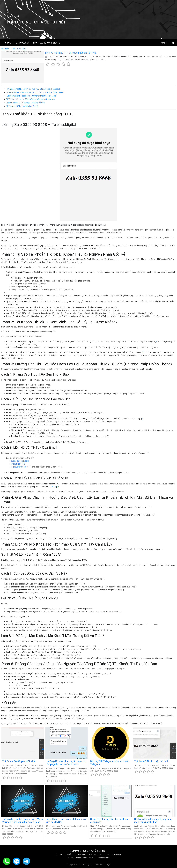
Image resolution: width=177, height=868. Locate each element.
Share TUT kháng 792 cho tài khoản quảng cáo (109, 820)
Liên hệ (56, 43)
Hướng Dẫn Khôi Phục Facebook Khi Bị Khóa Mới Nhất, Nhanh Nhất (35, 92)
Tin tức (7, 43)
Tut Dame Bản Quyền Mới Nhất (19, 761)
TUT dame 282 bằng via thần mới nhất (22, 106)
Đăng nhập (165, 43)
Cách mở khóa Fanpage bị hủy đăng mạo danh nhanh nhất (153, 820)
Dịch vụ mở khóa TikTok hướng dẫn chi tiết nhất (71, 53)
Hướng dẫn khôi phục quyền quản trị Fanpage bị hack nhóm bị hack (66, 763)
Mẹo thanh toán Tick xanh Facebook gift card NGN (66, 820)
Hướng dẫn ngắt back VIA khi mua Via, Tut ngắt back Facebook (33, 89)
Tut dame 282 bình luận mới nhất (152, 761)
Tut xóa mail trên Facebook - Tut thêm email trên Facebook (32, 96)
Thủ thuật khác (40, 43)
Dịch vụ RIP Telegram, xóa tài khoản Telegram (110, 763)
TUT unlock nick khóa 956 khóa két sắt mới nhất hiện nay (30, 99)
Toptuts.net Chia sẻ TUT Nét (36, 22)
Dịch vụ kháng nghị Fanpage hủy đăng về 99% (26, 103)
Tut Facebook (21, 43)
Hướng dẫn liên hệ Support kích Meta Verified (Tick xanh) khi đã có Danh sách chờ (22, 822)
